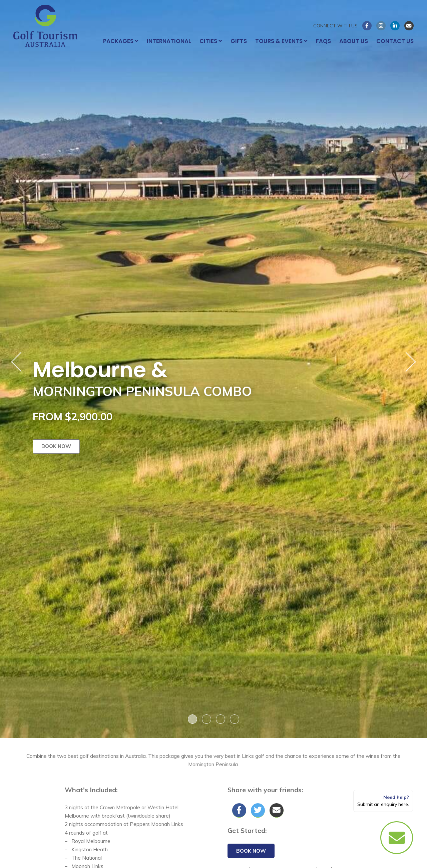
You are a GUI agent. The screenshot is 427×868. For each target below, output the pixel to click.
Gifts (239, 41)
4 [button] (235, 719)
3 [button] (221, 719)
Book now (56, 446)
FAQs (323, 41)
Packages (121, 41)
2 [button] (206, 719)
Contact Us (395, 41)
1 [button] (192, 719)
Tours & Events (281, 41)
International (169, 41)
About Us (354, 41)
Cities (211, 41)
